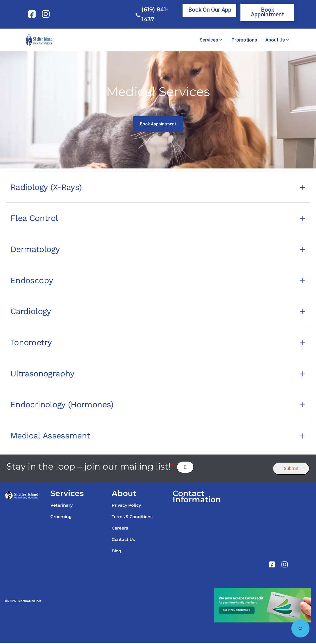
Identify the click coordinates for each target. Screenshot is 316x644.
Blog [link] (116, 552)
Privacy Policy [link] (126, 506)
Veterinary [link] (61, 506)
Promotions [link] (244, 40)
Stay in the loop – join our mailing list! (90, 467)
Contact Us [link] (123, 540)
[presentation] (233, 468)
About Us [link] (275, 40)
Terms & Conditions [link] (132, 517)
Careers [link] (120, 529)
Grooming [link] (61, 517)
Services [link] (209, 40)
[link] (33, 14)
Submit (291, 469)
